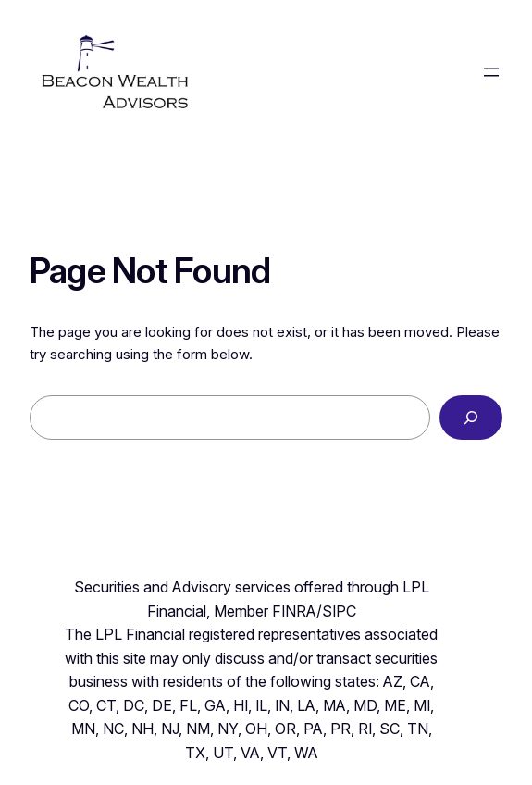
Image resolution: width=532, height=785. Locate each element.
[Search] (471, 417)
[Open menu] (491, 72)
